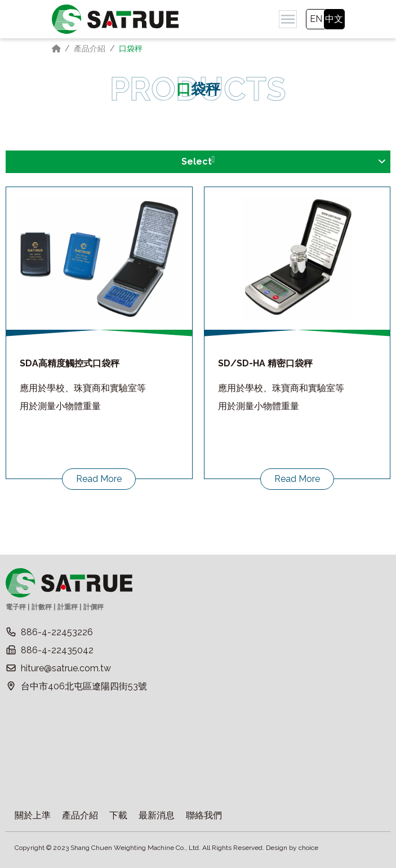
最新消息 (157, 815)
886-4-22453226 (57, 632)
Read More (99, 479)
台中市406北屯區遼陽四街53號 (84, 686)
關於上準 (33, 815)
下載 (118, 815)
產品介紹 (90, 48)
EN (316, 19)
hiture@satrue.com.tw (66, 668)
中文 (334, 19)
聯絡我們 (204, 815)
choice (308, 848)
